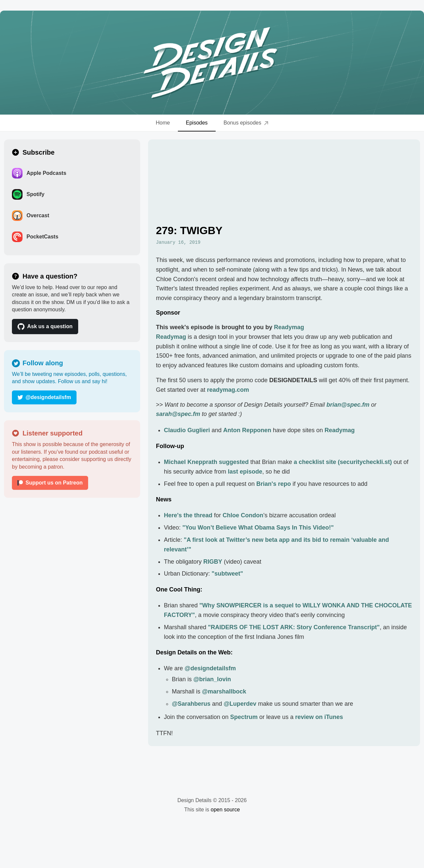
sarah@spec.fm (178, 414)
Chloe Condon (243, 515)
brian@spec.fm (348, 405)
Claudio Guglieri (187, 430)
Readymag (289, 327)
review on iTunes (319, 717)
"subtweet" (227, 574)
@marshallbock (224, 691)
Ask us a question (45, 327)
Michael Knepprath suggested (206, 462)
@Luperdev (240, 704)
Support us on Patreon (50, 483)
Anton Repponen (247, 430)
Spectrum (244, 717)
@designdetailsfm (44, 397)
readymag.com (228, 390)
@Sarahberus (191, 704)
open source (225, 810)
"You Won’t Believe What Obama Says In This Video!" (258, 528)
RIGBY (213, 562)
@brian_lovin (212, 679)
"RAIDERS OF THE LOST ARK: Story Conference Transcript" (294, 627)
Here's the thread (188, 515)
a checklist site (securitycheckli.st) (343, 462)
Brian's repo (274, 484)
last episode (245, 472)
